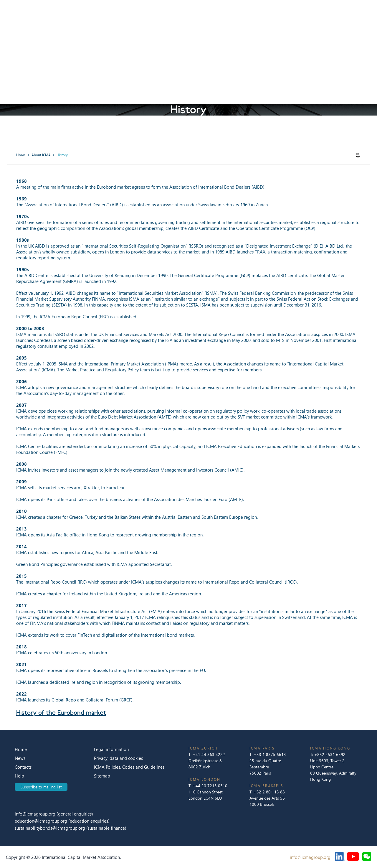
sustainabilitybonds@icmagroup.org (51, 828)
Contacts (23, 767)
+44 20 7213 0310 (210, 786)
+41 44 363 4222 (209, 754)
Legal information (111, 749)
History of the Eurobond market (61, 713)
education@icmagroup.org (42, 821)
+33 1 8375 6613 (270, 754)
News (20, 758)
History (62, 155)
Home (21, 155)
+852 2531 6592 (330, 754)
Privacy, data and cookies (118, 758)
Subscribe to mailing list (41, 787)
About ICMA (41, 155)
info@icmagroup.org (35, 814)
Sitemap (102, 776)
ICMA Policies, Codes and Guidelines (129, 767)
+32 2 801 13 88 (269, 792)
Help (19, 776)
